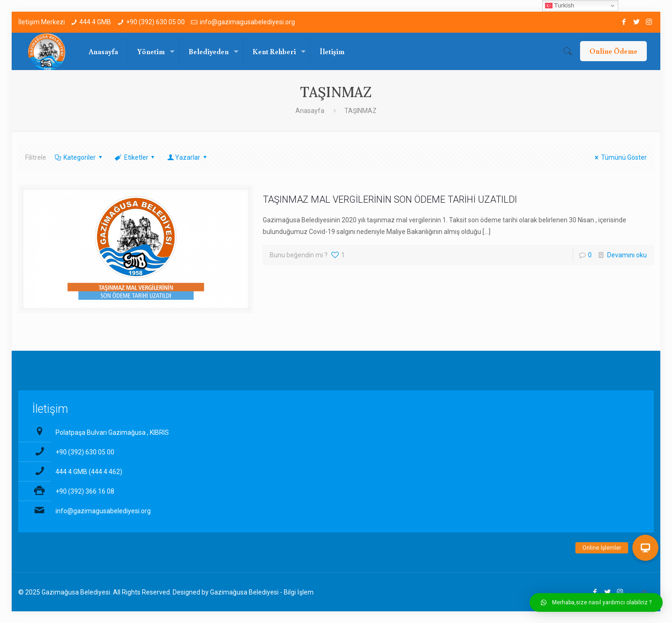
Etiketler (135, 157)
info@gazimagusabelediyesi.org (247, 22)
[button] (596, 602)
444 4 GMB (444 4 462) (89, 472)
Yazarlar (187, 157)
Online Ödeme (613, 51)
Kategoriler (79, 157)
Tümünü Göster (619, 157)
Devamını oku (627, 255)
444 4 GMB (95, 22)
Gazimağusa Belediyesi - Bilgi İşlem (262, 592)
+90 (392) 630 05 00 (155, 22)
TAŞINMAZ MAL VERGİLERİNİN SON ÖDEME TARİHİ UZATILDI (390, 199)
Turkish (560, 6)
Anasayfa (310, 111)
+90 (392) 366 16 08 (85, 491)
